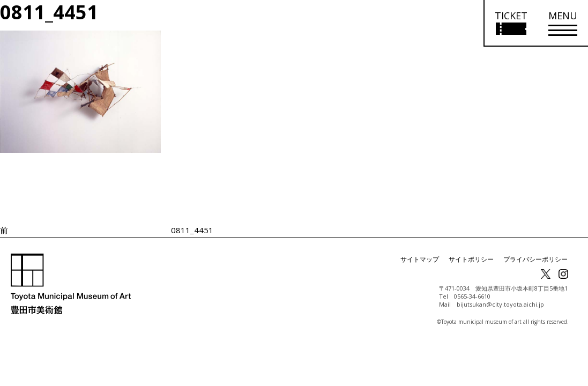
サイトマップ (420, 259)
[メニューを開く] (563, 23)
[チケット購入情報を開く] (511, 23)
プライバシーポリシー (535, 259)
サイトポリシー (471, 259)
